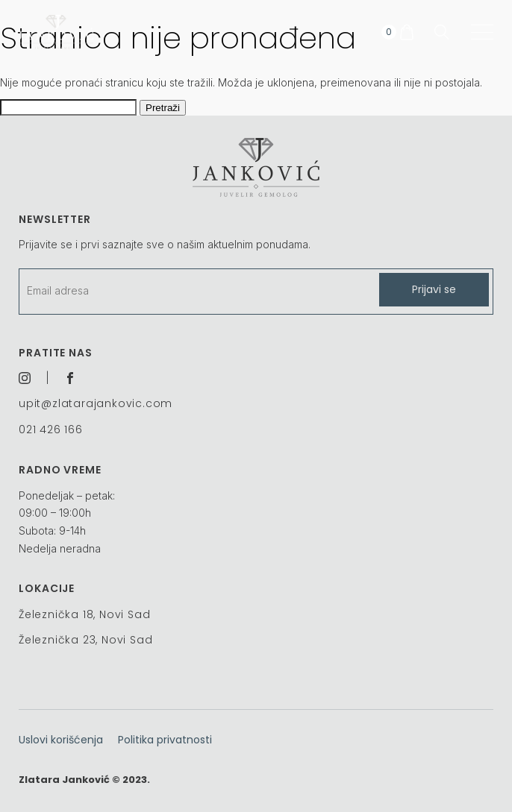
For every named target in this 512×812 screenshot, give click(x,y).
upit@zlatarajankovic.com (96, 403)
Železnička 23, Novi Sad (85, 640)
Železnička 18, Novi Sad (84, 614)
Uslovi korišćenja (61, 740)
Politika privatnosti (165, 740)
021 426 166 (51, 429)
